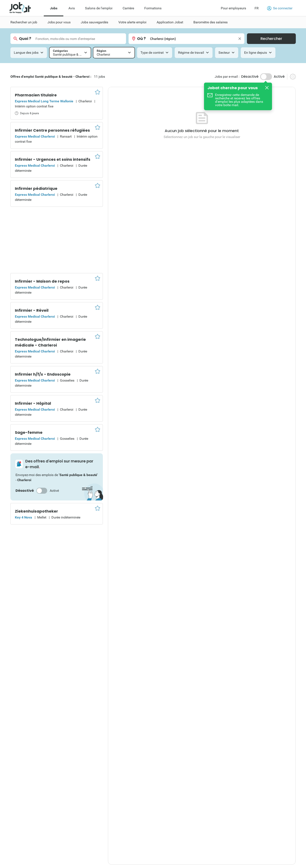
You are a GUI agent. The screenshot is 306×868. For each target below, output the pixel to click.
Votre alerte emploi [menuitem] (132, 22)
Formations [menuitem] (153, 8)
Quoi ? (25, 39)
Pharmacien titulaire (36, 95)
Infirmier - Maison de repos (42, 281)
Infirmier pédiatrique (36, 188)
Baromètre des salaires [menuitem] (210, 22)
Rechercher (271, 39)
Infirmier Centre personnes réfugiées (52, 130)
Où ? (141, 39)
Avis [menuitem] (72, 8)
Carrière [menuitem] (128, 8)
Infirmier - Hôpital (33, 403)
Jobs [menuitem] (54, 8)
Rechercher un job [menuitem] (24, 22)
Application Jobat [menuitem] (170, 22)
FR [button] (257, 8)
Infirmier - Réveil (32, 310)
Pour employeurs (233, 8)
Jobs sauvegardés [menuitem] (94, 22)
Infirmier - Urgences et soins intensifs (53, 159)
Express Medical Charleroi (35, 136)
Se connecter (280, 8)
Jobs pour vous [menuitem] (59, 22)
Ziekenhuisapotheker (36, 511)
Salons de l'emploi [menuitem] (99, 8)
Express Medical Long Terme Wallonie (44, 101)
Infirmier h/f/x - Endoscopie (43, 374)
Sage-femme (29, 432)
